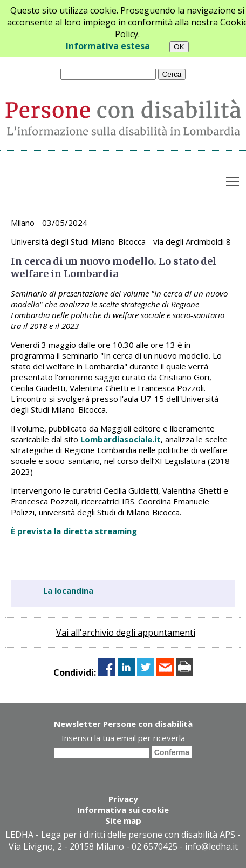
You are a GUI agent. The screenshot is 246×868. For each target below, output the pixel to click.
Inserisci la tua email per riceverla (123, 738)
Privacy (123, 799)
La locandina (68, 590)
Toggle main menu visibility (233, 179)
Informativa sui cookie (123, 810)
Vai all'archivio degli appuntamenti (126, 633)
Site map (123, 820)
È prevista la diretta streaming (74, 531)
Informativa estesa (108, 46)
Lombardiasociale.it (121, 439)
